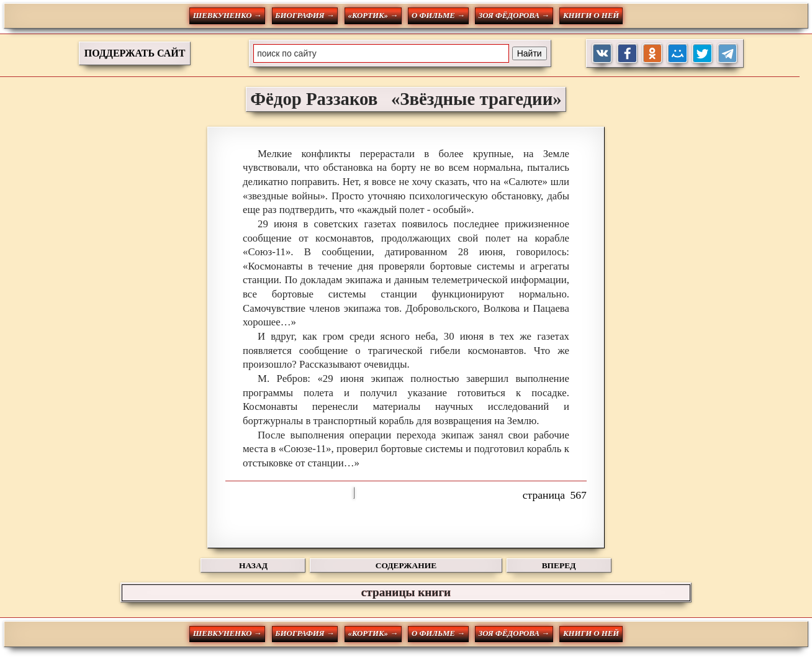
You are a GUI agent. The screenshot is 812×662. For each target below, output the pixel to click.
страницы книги (406, 592)
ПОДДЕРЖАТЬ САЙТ (135, 53)
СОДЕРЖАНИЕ (406, 565)
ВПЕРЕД (559, 565)
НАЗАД (253, 565)
